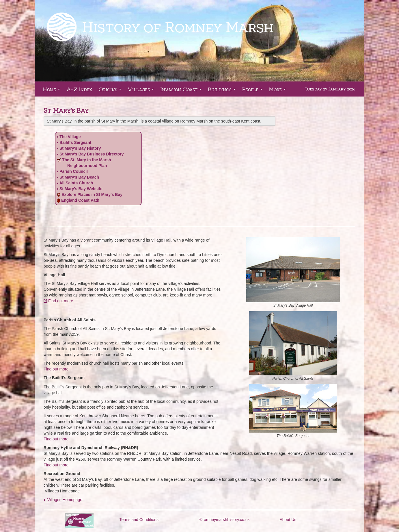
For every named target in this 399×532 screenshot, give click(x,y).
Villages (142, 91)
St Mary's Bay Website (81, 189)
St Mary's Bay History (80, 148)
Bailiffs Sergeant (75, 142)
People (253, 91)
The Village (70, 137)
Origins (111, 91)
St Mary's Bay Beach (79, 177)
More (278, 91)
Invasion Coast (182, 91)
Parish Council (74, 171)
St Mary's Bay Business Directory (91, 154)
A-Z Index (79, 89)
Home (53, 91)
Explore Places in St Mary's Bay (92, 194)
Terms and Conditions (139, 520)
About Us (288, 520)
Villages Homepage (64, 500)
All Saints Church (76, 183)
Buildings (223, 91)
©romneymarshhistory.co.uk (224, 520)
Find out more (61, 301)
